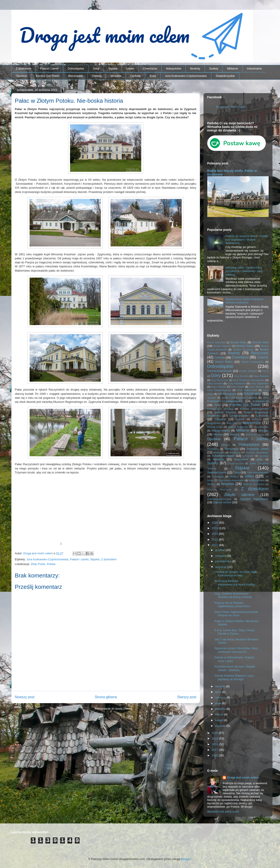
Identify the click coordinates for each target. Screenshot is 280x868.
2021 (215, 545)
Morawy (264, 431)
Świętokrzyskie (225, 76)
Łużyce (257, 419)
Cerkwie (136, 76)
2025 (215, 523)
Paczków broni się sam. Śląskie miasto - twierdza (235, 668)
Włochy (212, 484)
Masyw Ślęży (215, 427)
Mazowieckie (261, 427)
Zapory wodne (222, 502)
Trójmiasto (218, 476)
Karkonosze (261, 401)
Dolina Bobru (224, 362)
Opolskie (21, 76)
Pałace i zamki (49, 69)
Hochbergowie (227, 394)
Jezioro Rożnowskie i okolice (239, 398)
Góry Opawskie (260, 383)
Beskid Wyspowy (243, 349)
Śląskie (113, 69)
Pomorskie (231, 449)
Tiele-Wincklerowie (258, 472)
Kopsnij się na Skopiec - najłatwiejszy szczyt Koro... (233, 605)
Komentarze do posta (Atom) (113, 709)
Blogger (186, 859)
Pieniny (226, 445)
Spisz (260, 459)
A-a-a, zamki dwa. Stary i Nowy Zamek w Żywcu (235, 632)
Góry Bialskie (261, 376)
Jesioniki (212, 398)
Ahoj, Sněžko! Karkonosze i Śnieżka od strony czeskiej (233, 595)
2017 (215, 750)
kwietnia (221, 709)
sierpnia (221, 686)
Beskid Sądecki (222, 346)
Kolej (153, 76)
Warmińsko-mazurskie (231, 480)
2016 (215, 755)
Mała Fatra (232, 423)
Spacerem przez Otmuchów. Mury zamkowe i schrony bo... (236, 650)
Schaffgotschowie (223, 456)
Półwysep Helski (258, 449)
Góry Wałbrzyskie (247, 390)
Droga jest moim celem (231, 107)
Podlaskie (213, 449)
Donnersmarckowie (220, 371)
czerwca (221, 697)
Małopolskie (174, 69)
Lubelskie (263, 416)
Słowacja (218, 459)
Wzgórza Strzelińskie (254, 484)
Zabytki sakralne (239, 495)
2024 (215, 528)
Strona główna (106, 697)
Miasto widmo (221, 431)
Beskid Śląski (245, 346)
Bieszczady (76, 76)
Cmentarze (150, 69)
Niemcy (235, 434)
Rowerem (219, 452)
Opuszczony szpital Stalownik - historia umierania (245, 301)
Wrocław (116, 76)
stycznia (221, 726)
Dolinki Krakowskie (252, 362)
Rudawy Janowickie (257, 452)
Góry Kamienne (237, 383)
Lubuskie (220, 419)
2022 (215, 539)
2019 (215, 738)
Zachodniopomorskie (219, 499)
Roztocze (235, 452)
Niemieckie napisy (255, 435)
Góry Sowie (238, 387)
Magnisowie (214, 423)
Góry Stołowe (257, 387)
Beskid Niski (261, 342)
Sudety (214, 69)
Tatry (237, 472)
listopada (221, 556)
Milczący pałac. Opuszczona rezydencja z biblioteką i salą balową (244, 271)
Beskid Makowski (216, 343)
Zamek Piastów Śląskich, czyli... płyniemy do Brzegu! (235, 677)
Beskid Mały (238, 342)
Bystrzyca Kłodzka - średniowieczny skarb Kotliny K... (235, 584)
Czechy (97, 76)
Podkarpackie (249, 445)
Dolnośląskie (76, 69)
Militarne (233, 69)
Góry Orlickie (219, 387)
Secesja (264, 456)
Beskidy (195, 69)
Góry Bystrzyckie (220, 380)
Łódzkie (240, 419)
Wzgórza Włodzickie (219, 490)
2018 (215, 744)
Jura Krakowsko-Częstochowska (186, 76)
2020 (215, 733)
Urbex (130, 69)
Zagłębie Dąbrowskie (254, 499)
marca (220, 714)
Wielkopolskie (257, 480)
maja (219, 703)
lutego (219, 720)
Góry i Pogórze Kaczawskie (249, 380)
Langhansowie (239, 416)
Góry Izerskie (215, 383)
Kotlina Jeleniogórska (254, 409)
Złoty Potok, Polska (43, 564)
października (224, 561)
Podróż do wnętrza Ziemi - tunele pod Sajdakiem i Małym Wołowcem (247, 240)
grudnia (220, 550)
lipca (218, 692)
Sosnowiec (241, 459)
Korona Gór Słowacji (220, 409)
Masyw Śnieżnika (238, 427)
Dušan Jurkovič (248, 371)
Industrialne (254, 69)
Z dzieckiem (23, 69)
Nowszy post (25, 697)
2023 (215, 534)
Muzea (218, 434)
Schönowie (248, 456)
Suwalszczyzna (236, 464)
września (221, 567)
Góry (96, 69)
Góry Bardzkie (242, 376)
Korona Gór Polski (48, 76)
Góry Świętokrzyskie (219, 390)
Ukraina (234, 476)
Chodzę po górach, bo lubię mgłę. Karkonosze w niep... (236, 574)
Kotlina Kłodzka (225, 412)
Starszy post (187, 697)
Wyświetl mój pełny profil (223, 812)
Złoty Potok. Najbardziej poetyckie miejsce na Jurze (236, 614)
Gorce (265, 371)
